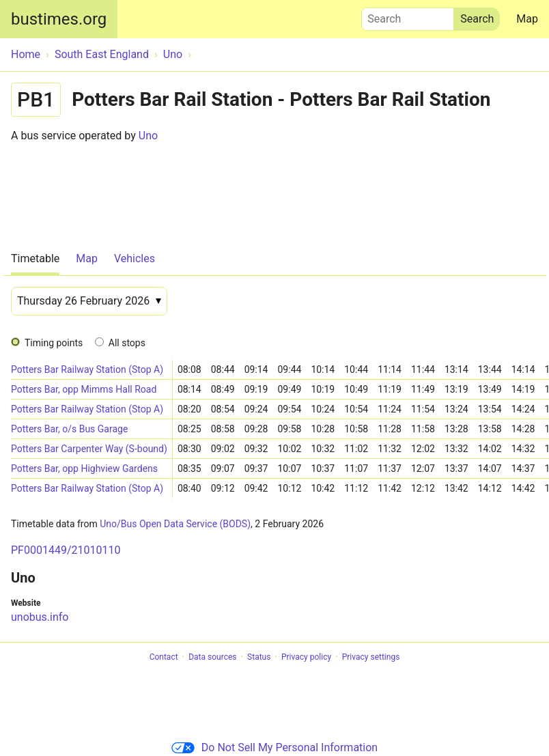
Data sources (212, 657)
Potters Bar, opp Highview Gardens (84, 468)
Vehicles (135, 258)
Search (408, 16)
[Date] (89, 301)
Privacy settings (371, 657)
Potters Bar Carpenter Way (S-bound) (89, 449)
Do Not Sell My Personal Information (274, 747)
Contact (164, 657)
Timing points (54, 343)
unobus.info (40, 617)
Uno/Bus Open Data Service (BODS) (175, 524)
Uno (148, 136)
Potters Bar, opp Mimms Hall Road (84, 389)
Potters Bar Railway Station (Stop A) (87, 369)
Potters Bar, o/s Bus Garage (69, 429)
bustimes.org (59, 19)
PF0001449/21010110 (66, 550)
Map (527, 19)
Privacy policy (306, 657)
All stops (127, 343)
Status (259, 657)
